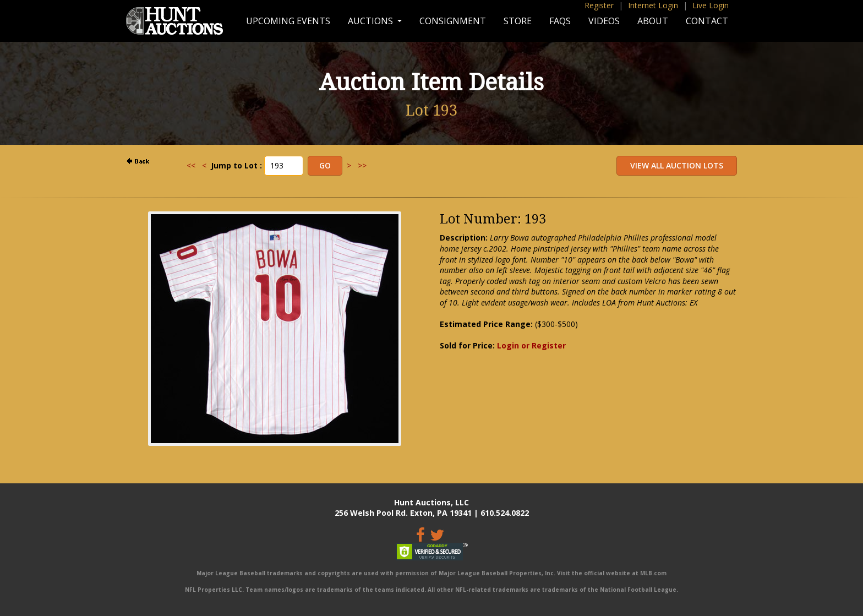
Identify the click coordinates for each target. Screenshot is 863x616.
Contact (707, 21)
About (653, 21)
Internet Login (653, 5)
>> (362, 165)
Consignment (453, 21)
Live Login (711, 5)
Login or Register (531, 345)
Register (599, 5)
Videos (604, 21)
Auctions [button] (372, 21)
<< (191, 165)
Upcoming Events (288, 21)
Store (518, 21)
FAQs (560, 21)
